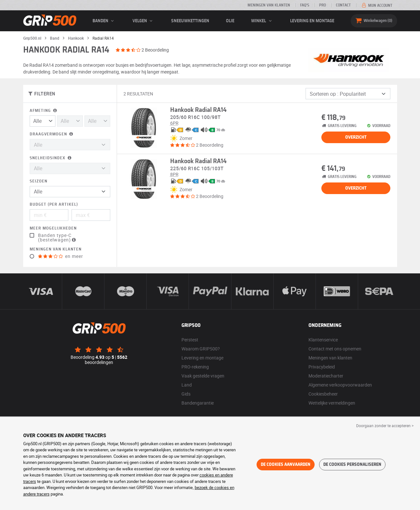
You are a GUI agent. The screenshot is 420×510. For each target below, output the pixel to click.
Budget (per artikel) (54, 205)
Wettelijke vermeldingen (332, 403)
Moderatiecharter (326, 376)
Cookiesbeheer (323, 394)
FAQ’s (305, 5)
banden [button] (104, 21)
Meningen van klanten (269, 5)
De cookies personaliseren (352, 465)
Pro (322, 5)
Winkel (262, 21)
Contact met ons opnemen (335, 349)
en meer (61, 256)
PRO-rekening (195, 367)
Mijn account (376, 5)
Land (187, 385)
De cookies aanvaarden (286, 465)
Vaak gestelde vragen (203, 376)
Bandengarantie (198, 403)
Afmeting (44, 111)
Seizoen (39, 181)
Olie (230, 21)
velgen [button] (143, 21)
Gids (186, 394)
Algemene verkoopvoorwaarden (340, 385)
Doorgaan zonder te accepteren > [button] (385, 426)
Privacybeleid (322, 367)
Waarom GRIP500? (201, 349)
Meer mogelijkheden (53, 228)
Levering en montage (312, 21)
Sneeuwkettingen (190, 21)
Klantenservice (323, 340)
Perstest (190, 340)
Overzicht (356, 137)
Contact (343, 5)
